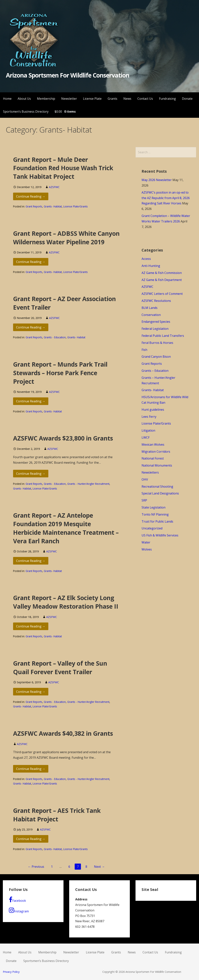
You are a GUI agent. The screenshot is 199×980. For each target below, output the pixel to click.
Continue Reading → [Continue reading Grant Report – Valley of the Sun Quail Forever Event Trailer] (31, 692)
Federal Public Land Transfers (163, 336)
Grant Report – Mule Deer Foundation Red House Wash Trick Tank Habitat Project (63, 168)
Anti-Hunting (151, 266)
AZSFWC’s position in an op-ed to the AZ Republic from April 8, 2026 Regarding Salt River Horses (166, 198)
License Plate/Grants (76, 206)
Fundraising (167, 99)
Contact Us (145, 99)
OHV (145, 479)
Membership (46, 99)
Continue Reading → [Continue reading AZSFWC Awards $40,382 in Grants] (31, 769)
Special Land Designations (160, 493)
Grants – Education (155, 371)
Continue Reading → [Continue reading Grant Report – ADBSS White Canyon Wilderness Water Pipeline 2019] (31, 262)
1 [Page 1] (52, 867)
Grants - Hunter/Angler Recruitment (88, 484)
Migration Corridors (156, 452)
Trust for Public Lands (157, 521)
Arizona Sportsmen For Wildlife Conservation (68, 75)
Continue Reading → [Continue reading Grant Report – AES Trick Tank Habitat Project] (31, 839)
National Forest (153, 458)
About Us (24, 99)
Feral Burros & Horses (157, 343)
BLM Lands (150, 308)
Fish (144, 350)
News (127, 99)
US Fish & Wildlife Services (160, 535)
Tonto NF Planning (155, 514)
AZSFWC (54, 187)
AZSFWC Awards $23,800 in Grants (63, 438)
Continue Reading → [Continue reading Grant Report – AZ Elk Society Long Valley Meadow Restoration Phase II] (31, 626)
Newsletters (150, 472)
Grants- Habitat (53, 206)
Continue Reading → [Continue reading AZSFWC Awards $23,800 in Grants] (31, 474)
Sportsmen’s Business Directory (26, 112)
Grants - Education (55, 337)
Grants (112, 99)
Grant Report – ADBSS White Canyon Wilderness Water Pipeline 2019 (66, 238)
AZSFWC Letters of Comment (162, 294)
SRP (144, 500)
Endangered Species (156, 322)
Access (146, 259)
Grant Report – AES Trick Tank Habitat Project (57, 815)
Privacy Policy (11, 972)
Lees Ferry (149, 417)
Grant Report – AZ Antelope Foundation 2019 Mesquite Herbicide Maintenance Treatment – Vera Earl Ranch (66, 528)
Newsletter (69, 99)
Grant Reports (34, 206)
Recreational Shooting (157, 486)
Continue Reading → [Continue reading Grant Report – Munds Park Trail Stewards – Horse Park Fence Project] (31, 401)
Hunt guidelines (153, 410)
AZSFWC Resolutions (156, 301)
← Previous (36, 867)
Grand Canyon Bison (156, 357)
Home (7, 99)
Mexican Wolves (153, 445)
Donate (187, 99)
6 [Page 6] (69, 867)
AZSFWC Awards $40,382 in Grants (63, 733)
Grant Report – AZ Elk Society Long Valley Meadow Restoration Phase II (66, 602)
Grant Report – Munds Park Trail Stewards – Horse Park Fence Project (60, 373)
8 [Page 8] (86, 867)
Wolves (147, 549)
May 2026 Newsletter (157, 180)
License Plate (92, 99)
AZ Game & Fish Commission (162, 273)
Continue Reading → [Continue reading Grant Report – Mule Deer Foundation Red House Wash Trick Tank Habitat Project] (31, 196)
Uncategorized (152, 528)
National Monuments (157, 465)
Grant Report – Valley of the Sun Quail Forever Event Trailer (60, 668)
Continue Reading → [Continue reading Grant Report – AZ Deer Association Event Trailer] (31, 327)
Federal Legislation (155, 329)
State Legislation (154, 507)
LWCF (146, 437)
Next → (99, 867)
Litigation (148, 430)
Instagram (19, 910)
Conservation (151, 315)
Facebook (17, 900)
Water (146, 542)
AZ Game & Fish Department (162, 280)
